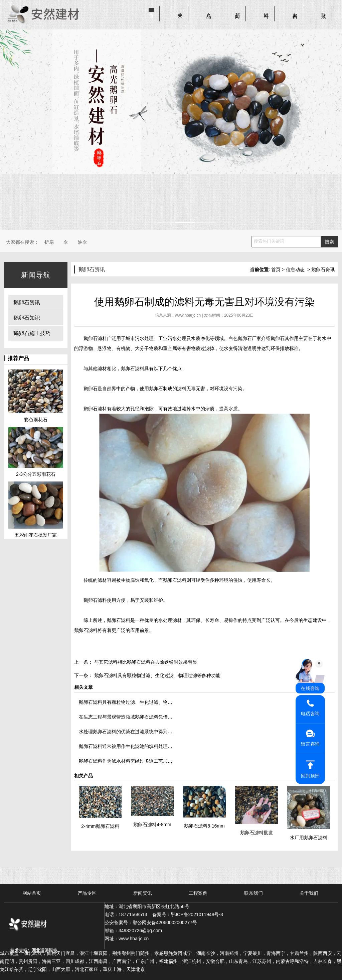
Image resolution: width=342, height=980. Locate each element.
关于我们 (309, 893)
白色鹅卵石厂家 (245, 338)
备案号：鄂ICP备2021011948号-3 (188, 914)
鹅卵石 (278, 338)
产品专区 (87, 893)
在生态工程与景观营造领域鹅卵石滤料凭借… (126, 717)
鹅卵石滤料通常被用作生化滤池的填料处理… (126, 746)
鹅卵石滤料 (95, 338)
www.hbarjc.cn (188, 315)
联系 (324, 10)
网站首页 (32, 893)
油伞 (82, 242)
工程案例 (198, 893)
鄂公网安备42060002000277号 (165, 922)
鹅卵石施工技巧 (32, 333)
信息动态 (295, 269)
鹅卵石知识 (27, 318)
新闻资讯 (143, 893)
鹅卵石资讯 (27, 302)
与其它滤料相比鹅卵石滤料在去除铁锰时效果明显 (145, 662)
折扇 (49, 242)
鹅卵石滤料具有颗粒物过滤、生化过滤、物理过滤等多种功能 (157, 675)
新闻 (237, 10)
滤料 (266, 10)
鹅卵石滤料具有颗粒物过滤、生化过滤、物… (126, 702)
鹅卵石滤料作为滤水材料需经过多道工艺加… (126, 761)
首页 (151, 10)
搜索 (329, 242)
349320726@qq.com (140, 931)
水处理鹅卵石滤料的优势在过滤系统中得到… (126, 732)
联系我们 (253, 893)
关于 (180, 10)
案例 (295, 10)
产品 (209, 10)
